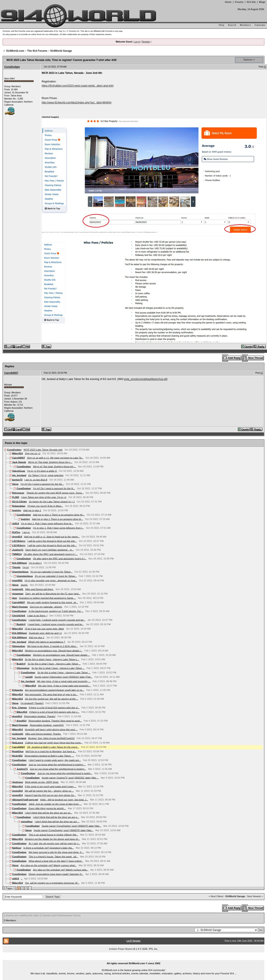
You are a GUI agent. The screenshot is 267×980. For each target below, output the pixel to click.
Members (246, 25)
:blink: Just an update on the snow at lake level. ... (55, 804)
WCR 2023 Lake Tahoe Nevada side (43, 450)
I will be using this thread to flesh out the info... (52, 541)
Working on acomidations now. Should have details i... (54, 650)
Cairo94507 (11, 373)
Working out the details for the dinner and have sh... (52, 839)
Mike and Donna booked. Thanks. (43, 734)
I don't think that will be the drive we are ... (57, 821)
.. (22, 878)
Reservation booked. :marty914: (47, 725)
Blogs (262, 2)
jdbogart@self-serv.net (25, 799)
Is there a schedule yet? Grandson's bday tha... (49, 848)
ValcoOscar (19, 471)
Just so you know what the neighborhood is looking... (58, 769)
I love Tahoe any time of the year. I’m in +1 (44, 497)
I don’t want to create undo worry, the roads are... (55, 760)
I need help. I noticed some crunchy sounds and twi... (57, 620)
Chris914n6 (19, 615)
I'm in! (26, 567)
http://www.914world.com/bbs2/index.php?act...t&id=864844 (77, 103)
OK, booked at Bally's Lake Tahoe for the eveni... (53, 747)
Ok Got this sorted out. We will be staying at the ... (51, 699)
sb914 (15, 523)
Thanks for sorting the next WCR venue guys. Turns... (55, 493)
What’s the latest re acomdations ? (47, 642)
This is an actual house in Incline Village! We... (53, 834)
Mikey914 (17, 453)
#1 (265, 67)
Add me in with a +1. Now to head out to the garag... (52, 536)
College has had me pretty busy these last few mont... (54, 742)
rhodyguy (18, 782)
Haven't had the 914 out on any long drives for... (50, 795)
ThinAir (16, 567)
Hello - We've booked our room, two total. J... (64, 799)
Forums (239, 2)
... (134, 958)
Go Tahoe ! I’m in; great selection (46, 475)
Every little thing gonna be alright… (47, 808)
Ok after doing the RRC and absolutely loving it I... (60, 558)
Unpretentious (20, 572)
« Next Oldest (216, 896)
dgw (14, 598)
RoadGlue (18, 751)
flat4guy (17, 848)
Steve (15, 484)
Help (222, 25)
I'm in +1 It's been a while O (42, 471)
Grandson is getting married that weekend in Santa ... (47, 598)
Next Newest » (255, 896)
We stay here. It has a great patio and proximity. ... (64, 681)
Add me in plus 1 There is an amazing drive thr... (59, 515)
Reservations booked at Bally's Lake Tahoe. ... (49, 756)
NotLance (18, 742)
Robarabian (19, 506)
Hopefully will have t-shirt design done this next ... (51, 729)
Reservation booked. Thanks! (40, 716)
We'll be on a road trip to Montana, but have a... (51, 751)
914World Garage (61, 51)
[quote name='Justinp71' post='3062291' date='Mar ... (70, 778)
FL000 (16, 497)
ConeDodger (12, 67)
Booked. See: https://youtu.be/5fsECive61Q (51, 738)
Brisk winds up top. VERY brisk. (42, 782)
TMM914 (17, 554)
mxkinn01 (18, 589)
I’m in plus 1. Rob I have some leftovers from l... (58, 528)
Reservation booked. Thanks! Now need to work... (55, 721)
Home (228, 2)
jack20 (29, 677)
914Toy (16, 532)
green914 (17, 791)
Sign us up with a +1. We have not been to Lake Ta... (55, 458)
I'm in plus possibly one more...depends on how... (51, 580)
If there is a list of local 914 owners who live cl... (54, 707)
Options (248, 60)
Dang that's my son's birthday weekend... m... (50, 550)
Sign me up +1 (33, 453)
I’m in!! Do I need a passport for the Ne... (42, 484)
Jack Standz (19, 462)
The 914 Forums (37, 51)
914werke (18, 690)
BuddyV (21, 624)
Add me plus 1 (37, 637)
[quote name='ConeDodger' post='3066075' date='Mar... (71, 826)
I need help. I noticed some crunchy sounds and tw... (56, 624)
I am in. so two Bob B (36, 479)
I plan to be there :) (37, 615)
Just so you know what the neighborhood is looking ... (57, 764)
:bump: (24, 585)
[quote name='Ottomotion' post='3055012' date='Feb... (64, 677)
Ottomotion (19, 646)
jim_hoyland (19, 475)
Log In (137, 42)
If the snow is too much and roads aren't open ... (50, 786)
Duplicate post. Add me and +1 (45, 633)
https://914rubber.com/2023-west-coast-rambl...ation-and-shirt (78, 86)
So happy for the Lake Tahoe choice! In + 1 (52, 501)
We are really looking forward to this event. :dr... (52, 602)
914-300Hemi (19, 563)
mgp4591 (17, 580)
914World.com (15, 51)
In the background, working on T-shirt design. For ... (56, 611)
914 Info (251, 2)
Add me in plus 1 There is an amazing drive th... (57, 519)
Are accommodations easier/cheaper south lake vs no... (55, 690)
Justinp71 (18, 550)
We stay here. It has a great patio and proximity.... (64, 685)
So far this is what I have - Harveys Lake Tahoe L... (52, 659)
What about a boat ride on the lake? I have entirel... (56, 861)
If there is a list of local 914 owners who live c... (54, 712)
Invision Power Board (120, 949)
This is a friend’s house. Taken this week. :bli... (53, 856)
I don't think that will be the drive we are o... (56, 817)
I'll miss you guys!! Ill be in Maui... (45, 506)
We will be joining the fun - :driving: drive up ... (49, 791)
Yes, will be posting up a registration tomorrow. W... (52, 883)
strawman (18, 593)
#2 (262, 373)
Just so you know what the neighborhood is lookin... (65, 773)
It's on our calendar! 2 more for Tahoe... (51, 572)
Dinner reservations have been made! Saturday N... (56, 874)
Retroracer (18, 493)
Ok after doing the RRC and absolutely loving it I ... (51, 554)
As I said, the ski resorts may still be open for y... (54, 843)
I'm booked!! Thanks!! (32, 703)
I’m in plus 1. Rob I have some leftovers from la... (47, 523)
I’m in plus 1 (35, 563)
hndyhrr (17, 510)
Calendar (260, 25)
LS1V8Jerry (19, 541)
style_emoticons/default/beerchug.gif (145, 379)
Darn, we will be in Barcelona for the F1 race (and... (53, 593)
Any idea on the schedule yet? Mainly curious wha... (61, 870)
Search (232, 25)
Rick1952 (17, 756)
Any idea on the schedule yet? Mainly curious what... (49, 865)
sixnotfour (27, 821)
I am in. (26, 532)
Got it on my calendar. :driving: (46, 607)
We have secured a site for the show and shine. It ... (56, 852)
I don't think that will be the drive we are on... (49, 813)
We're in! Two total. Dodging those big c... (50, 462)
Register (146, 42)
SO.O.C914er (19, 501)
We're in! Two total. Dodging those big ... (54, 466)
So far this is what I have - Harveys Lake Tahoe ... (54, 664)
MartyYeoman (20, 607)
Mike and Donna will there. (39, 589)
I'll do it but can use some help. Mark (44, 628)
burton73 (17, 479)
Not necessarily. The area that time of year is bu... (51, 694)
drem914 (17, 536)
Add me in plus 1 (32, 510)
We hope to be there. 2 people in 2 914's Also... (52, 646)
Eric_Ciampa (19, 707)
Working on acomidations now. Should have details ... (61, 655)
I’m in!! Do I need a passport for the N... (54, 488)
